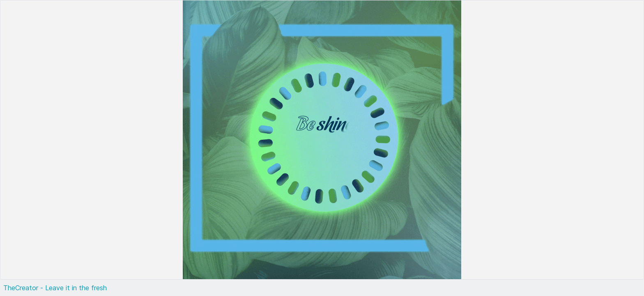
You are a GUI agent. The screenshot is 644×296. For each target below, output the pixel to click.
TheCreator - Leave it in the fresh (55, 288)
